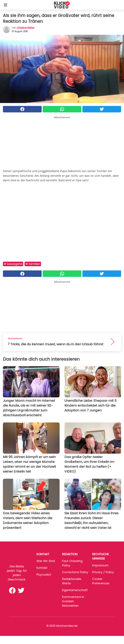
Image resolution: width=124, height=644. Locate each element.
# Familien (33, 264)
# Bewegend (13, 264)
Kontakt (42, 568)
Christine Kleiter (26, 28)
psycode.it (44, 575)
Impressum (100, 565)
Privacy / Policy (103, 572)
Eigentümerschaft (75, 590)
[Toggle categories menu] (5, 5)
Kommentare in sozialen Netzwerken (73, 601)
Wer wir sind (46, 561)
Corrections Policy (75, 572)
